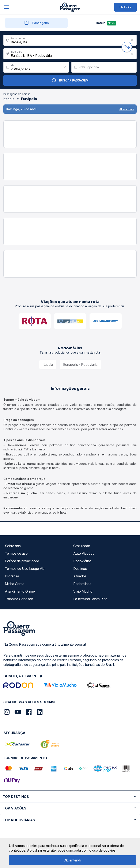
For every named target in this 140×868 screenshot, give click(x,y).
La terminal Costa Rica (90, 599)
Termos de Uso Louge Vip (25, 569)
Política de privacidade (22, 561)
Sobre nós (13, 546)
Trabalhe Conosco (19, 599)
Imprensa (12, 576)
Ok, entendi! (73, 860)
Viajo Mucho (83, 591)
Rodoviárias (82, 561)
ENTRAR (125, 7)
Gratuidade (82, 546)
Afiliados (80, 576)
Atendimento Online (20, 591)
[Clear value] (65, 67)
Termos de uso (16, 553)
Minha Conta (15, 584)
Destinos (80, 569)
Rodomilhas (82, 584)
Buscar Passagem (70, 80)
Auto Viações (84, 553)
